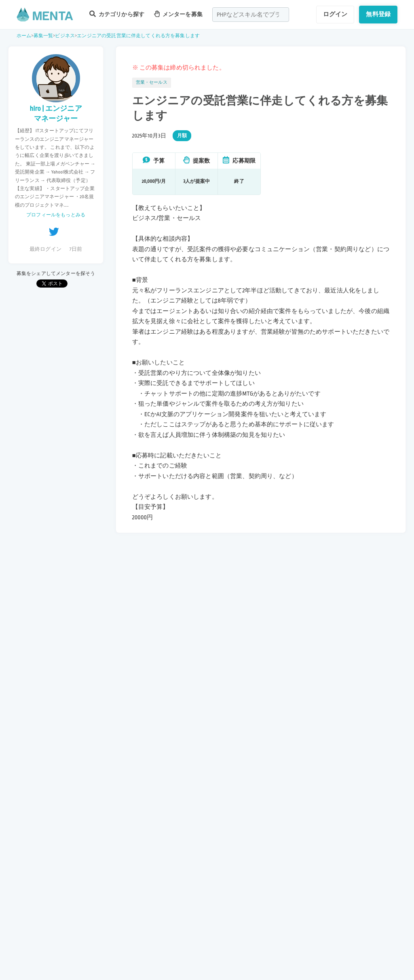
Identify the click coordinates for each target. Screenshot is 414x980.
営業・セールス (152, 83)
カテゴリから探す (117, 14)
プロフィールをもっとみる (56, 215)
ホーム (24, 36)
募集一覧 (43, 36)
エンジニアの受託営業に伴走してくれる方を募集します (138, 36)
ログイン (335, 14)
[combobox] (251, 15)
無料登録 (378, 14)
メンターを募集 (178, 14)
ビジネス (65, 36)
